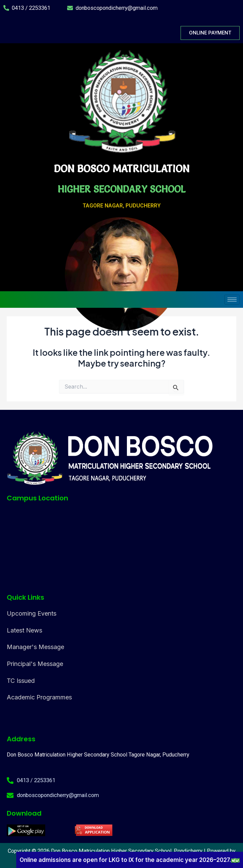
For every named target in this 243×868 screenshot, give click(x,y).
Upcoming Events (32, 613)
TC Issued (21, 681)
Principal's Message (35, 664)
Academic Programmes (39, 697)
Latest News (24, 630)
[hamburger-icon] (232, 300)
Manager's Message (35, 647)
